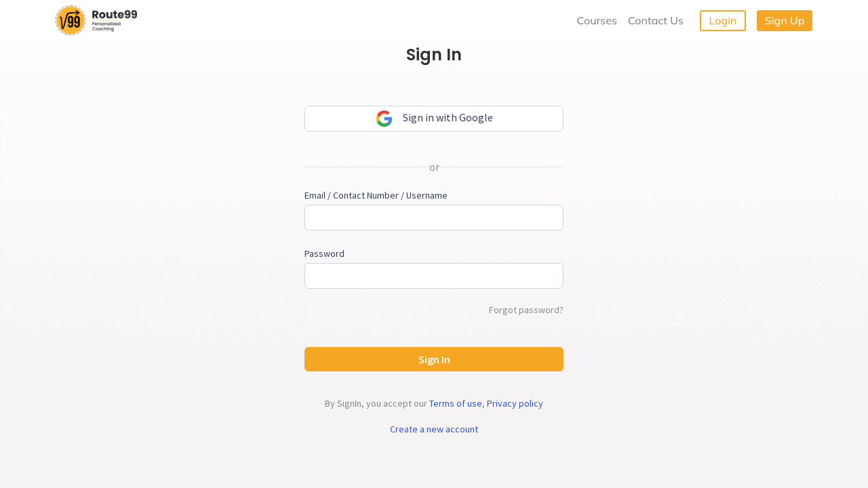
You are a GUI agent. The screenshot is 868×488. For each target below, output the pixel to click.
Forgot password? (526, 310)
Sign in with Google (434, 119)
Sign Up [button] (785, 20)
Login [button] (723, 20)
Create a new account (434, 429)
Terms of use (456, 403)
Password (324, 253)
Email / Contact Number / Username (376, 195)
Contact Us (656, 20)
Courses (597, 20)
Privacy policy (515, 403)
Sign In (434, 359)
